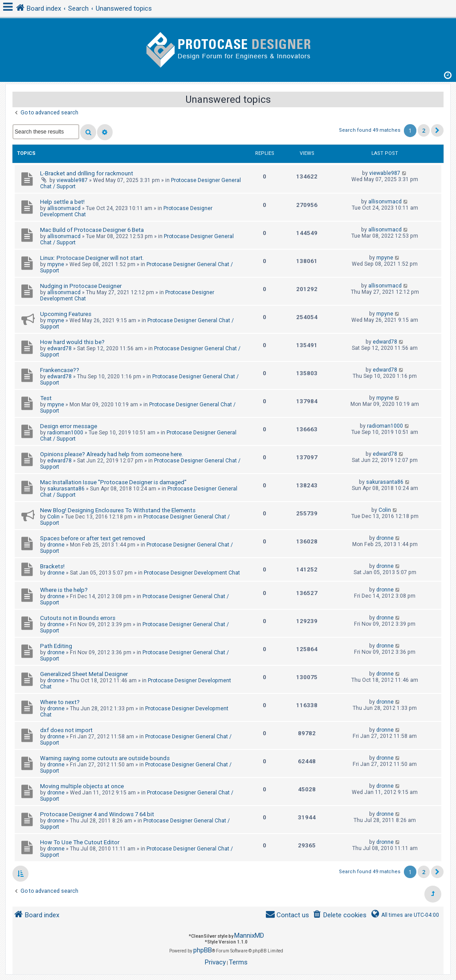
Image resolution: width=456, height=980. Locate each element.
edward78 (59, 348)
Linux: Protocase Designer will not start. (92, 258)
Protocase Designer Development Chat (192, 573)
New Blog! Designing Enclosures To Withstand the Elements (118, 510)
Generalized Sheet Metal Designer (84, 674)
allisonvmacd (64, 208)
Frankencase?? (60, 370)
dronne (56, 545)
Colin (53, 517)
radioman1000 (65, 433)
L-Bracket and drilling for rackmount (87, 173)
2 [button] (424, 130)
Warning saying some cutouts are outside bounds (105, 758)
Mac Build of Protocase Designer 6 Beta (92, 230)
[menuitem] (340, 915)
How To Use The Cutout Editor (80, 842)
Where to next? (60, 702)
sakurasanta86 (66, 489)
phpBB (203, 950)
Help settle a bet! (62, 202)
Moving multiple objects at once (82, 786)
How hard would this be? (72, 342)
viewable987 (72, 180)
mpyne (56, 264)
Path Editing (56, 646)
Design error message (69, 426)
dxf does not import (66, 730)
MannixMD (249, 935)
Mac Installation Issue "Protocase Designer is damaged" (113, 482)
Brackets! (52, 566)
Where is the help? (64, 590)
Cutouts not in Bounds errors (78, 618)
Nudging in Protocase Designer (81, 286)
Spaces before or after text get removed (93, 538)
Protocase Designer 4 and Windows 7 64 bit (97, 814)
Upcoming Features (66, 314)
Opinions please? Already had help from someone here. (112, 454)
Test (46, 398)
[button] (437, 130)
